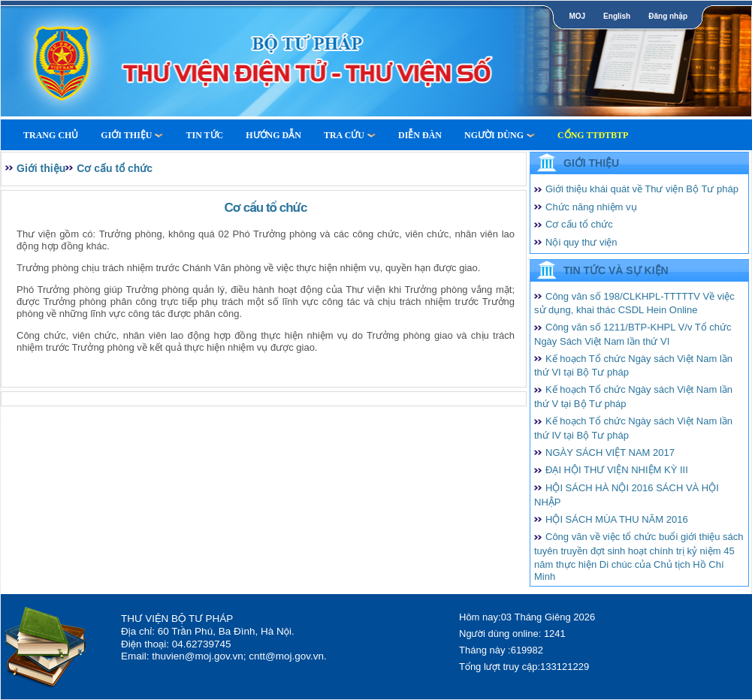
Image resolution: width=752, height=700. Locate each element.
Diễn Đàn (420, 135)
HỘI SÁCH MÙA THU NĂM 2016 (617, 519)
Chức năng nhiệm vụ (591, 207)
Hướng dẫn (273, 135)
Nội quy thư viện (581, 242)
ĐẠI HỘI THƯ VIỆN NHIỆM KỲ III (617, 470)
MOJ (577, 16)
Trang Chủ (51, 135)
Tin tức (204, 135)
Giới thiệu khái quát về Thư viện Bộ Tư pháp (642, 189)
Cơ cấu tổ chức (115, 168)
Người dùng (500, 135)
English (617, 16)
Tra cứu (350, 135)
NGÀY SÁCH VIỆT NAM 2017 (610, 453)
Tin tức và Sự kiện (616, 270)
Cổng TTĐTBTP (593, 135)
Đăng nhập (668, 16)
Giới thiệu (132, 135)
